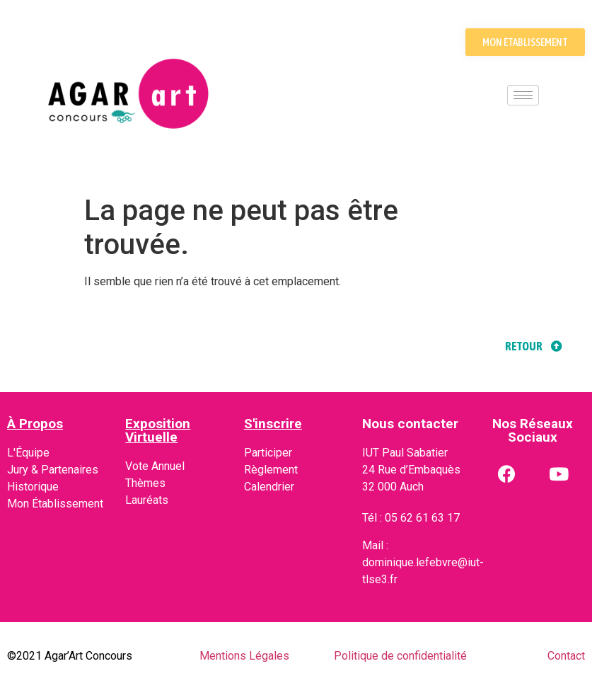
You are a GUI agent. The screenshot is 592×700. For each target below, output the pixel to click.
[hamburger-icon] (523, 95)
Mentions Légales (244, 656)
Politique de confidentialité (400, 656)
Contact (566, 656)
